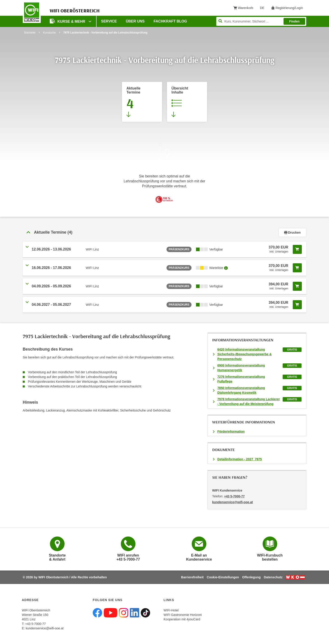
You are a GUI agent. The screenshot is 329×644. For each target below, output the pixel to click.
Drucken (292, 233)
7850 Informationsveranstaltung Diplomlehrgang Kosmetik (241, 390)
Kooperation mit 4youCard (182, 619)
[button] (151, 233)
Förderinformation (231, 432)
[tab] (164, 233)
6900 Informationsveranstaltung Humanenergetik (241, 368)
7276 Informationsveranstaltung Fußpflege (241, 379)
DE (264, 9)
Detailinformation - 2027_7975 (240, 459)
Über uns (135, 21)
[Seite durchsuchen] (261, 21)
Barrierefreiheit (192, 577)
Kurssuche (49, 33)
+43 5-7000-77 (234, 496)
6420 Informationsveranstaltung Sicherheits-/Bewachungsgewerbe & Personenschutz (244, 354)
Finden (294, 21)
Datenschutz (273, 577)
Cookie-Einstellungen (223, 577)
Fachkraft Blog (170, 21)
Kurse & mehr (68, 21)
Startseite (30, 33)
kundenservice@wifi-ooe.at (45, 628)
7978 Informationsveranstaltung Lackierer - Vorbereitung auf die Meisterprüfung (249, 401)
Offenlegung (251, 577)
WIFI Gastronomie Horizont (183, 615)
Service (109, 21)
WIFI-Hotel (171, 610)
